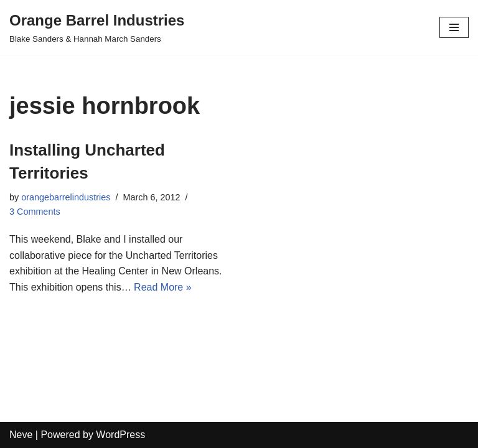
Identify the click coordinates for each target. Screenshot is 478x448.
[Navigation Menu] (454, 27)
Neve (21, 435)
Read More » (163, 287)
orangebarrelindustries (66, 197)
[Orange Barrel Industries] (97, 27)
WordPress (120, 435)
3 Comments (35, 212)
